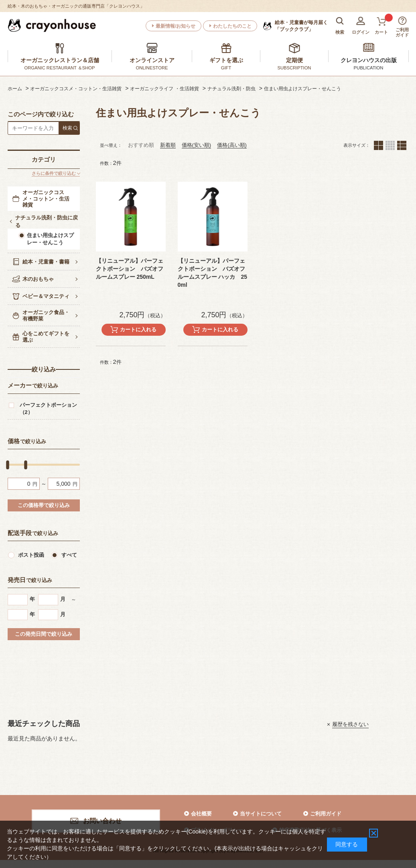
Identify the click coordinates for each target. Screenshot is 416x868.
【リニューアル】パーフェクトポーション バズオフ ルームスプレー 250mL (130, 269)
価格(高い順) (232, 145)
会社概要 (201, 814)
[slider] (8, 465)
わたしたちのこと (232, 26)
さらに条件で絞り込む (54, 173)
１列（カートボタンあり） (402, 145)
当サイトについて (261, 814)
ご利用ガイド (326, 814)
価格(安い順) (197, 145)
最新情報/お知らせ (176, 26)
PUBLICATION (369, 68)
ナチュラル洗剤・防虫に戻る (47, 222)
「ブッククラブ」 (301, 26)
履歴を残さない (350, 724)
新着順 (168, 145)
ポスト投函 (31, 555)
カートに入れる (138, 330)
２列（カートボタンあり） (378, 145)
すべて (69, 555)
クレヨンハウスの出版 (369, 60)
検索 (67, 128)
